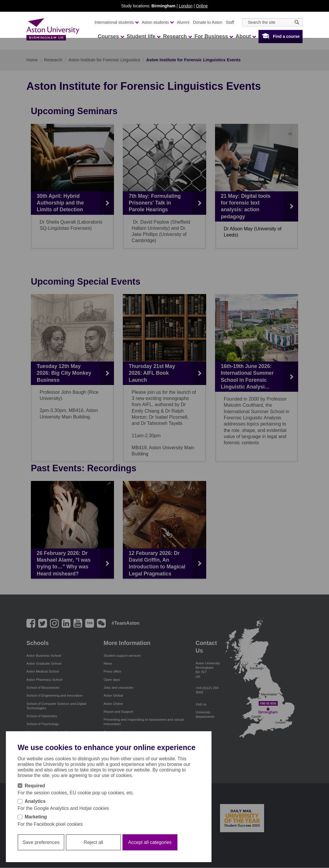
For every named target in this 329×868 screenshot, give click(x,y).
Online (202, 6)
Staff (230, 22)
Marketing (36, 817)
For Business (214, 36)
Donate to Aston (208, 22)
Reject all (93, 842)
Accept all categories (150, 842)
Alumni (183, 22)
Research (177, 36)
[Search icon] (297, 22)
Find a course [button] (286, 36)
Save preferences (41, 842)
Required (35, 786)
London (186, 6)
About (246, 36)
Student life (143, 36)
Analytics (35, 801)
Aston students (158, 22)
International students (116, 22)
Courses (111, 36)
